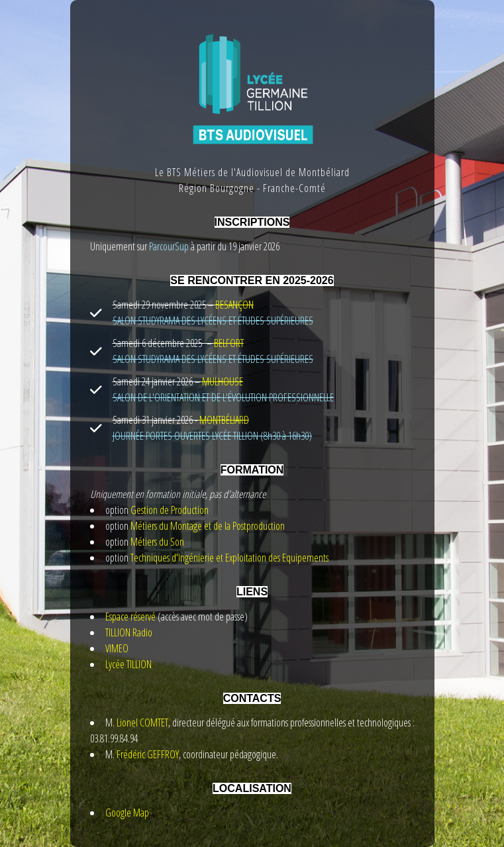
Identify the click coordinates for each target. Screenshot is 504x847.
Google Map (127, 813)
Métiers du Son (157, 542)
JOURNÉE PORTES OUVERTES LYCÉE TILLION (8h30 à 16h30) (212, 436)
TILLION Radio (129, 632)
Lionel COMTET (142, 722)
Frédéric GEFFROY (148, 754)
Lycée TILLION (128, 664)
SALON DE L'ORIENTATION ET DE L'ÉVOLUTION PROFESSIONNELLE (223, 397)
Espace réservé (130, 617)
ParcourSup (168, 246)
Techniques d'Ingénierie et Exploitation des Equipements (229, 558)
